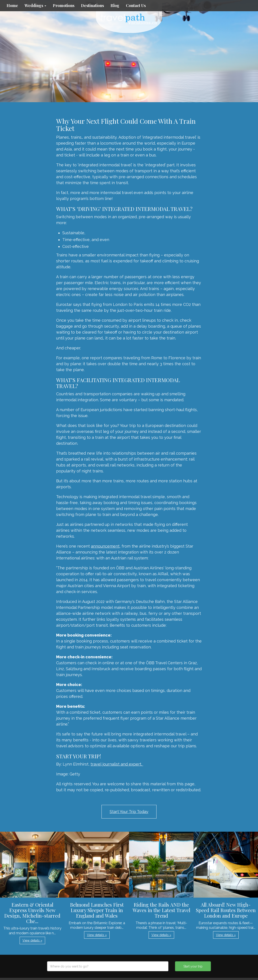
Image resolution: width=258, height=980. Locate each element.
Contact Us (136, 5)
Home (12, 5)
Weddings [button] (35, 5)
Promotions (64, 5)
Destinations (92, 5)
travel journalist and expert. (117, 764)
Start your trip (193, 966)
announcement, (106, 546)
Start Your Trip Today (129, 812)
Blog (115, 5)
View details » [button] (32, 940)
